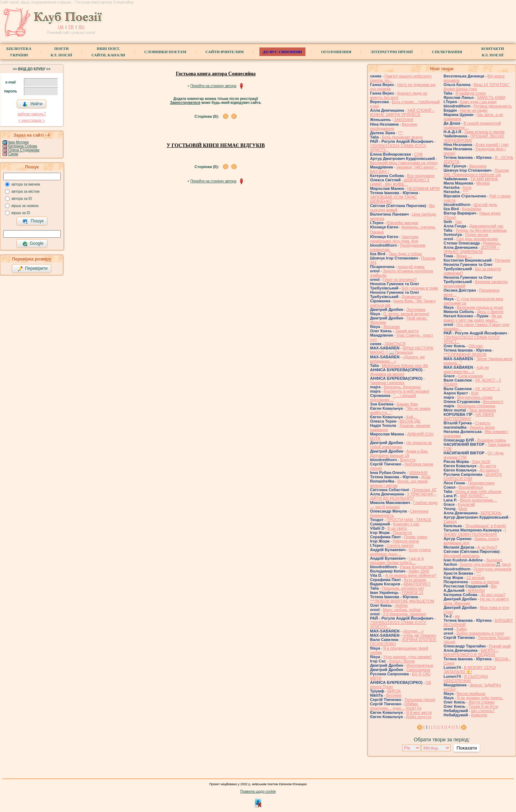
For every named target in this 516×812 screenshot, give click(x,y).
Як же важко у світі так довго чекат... (473, 318)
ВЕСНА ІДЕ (410, 421)
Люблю (401, 605)
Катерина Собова (23, 146)
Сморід (450, 521)
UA (61, 27)
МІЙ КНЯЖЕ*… (474, 496)
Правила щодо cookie (258, 791)
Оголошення (336, 52)
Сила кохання (470, 376)
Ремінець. (492, 243)
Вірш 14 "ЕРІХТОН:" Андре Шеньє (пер (477, 87)
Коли (467, 187)
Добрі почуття (419, 717)
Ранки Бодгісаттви (417, 567)
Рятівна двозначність (493, 106)
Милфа (483, 183)
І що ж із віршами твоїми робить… (397, 560)
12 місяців (475, 578)
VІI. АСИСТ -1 (487, 389)
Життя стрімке (482, 702)
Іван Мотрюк (19, 142)
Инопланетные (420, 665)
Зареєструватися (185, 103)
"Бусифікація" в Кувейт (486, 526)
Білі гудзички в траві (420, 288)
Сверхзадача (418, 670)
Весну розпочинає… (479, 500)
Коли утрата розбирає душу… (400, 552)
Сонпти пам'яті (400, 545)
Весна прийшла (471, 694)
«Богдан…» (413, 631)
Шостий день (485, 205)
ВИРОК (394, 691)
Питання (503, 260)
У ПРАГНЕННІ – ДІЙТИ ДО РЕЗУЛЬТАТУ (403, 496)
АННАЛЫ (476, 590)
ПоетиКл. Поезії (62, 52)
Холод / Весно (402, 661)
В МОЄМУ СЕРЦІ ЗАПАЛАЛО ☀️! (470, 670)
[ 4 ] (449, 727)
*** (401, 133)
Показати (467, 748)
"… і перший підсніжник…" (393, 398)
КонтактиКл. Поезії (493, 52)
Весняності (493, 402)
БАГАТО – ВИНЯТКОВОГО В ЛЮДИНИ (471, 652)
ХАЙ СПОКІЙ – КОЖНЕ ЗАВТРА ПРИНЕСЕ (402, 112)
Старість (483, 423)
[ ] (427, 727)
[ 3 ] (442, 727)
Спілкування (447, 52)
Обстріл (476, 346)
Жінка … (464, 256)
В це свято (397, 528)
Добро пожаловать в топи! (480, 633)
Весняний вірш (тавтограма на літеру (404, 163)
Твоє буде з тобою (405, 254)
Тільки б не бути (483, 706)
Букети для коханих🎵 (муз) (486, 564)
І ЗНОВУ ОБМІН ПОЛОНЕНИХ (475, 532)
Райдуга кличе (406, 541)
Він (494, 586)
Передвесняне (481, 483)
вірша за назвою (25, 206)
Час (459, 222)
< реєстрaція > (31, 120)
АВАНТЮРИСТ (417, 584)
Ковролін (479, 715)
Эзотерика (416, 309)
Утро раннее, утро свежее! (408, 657)
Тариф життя (407, 331)
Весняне (394, 695)
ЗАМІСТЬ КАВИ (491, 97)
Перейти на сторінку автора (214, 86)
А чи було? (487, 547)
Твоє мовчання (482, 410)
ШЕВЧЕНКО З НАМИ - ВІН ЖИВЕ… (400, 182)
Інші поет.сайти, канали (108, 52)
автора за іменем (26, 184)
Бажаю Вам (407, 404)
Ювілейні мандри (403, 223)
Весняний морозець (462, 556)
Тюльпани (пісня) (420, 700)
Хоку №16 (481, 462)
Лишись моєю (482, 427)
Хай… (412, 417)
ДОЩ (426, 477)
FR (71, 27)
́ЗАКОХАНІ (404, 120)
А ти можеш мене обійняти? (411, 575)
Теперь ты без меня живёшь (481, 230)
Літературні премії (392, 52)
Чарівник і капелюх (387, 383)
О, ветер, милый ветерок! (406, 314)
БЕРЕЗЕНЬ (491, 513)
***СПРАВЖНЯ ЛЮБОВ (465, 354)
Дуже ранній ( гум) (492, 145)
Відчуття (408, 460)
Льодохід (494, 560)
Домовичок (411, 297)
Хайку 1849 (419, 571)
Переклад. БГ (424, 490)
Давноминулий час (486, 226)
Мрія (463, 509)
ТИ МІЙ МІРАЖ (484, 179)
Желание (392, 327)
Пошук (33, 221)
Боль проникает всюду (402, 137)
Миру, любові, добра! (402, 610)
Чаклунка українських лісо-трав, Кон (394, 239)
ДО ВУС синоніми (282, 52)
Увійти (32, 104)
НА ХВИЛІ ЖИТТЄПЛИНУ (469, 417)
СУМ (418, 154)
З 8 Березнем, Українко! (405, 614)
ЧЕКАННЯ (418, 473)
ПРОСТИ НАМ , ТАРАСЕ (409, 520)
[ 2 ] (434, 727)
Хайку (462, 629)
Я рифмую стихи (471, 93)
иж (457, 616)
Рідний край (500, 646)
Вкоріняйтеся (471, 487)
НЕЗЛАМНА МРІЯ (423, 188)
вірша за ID (21, 213)
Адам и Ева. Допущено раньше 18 (399, 453)
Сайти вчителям (225, 52)
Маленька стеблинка (476, 406)
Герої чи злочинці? (400, 279)
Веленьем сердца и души (480, 307)
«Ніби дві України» (419, 635)
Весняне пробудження (394, 126)
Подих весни (476, 234)
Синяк (13, 154)
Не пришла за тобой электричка (401, 445)
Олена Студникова (24, 150)
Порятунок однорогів (492, 569)
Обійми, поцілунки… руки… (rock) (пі (396, 706)
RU (81, 27)
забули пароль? (31, 114)
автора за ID (22, 199)
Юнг (475, 393)
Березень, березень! (402, 387)
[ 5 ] (457, 727)
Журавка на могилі (387, 374)
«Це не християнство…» (466, 369)
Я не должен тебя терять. (480, 698)
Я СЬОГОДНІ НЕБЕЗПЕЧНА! (466, 679)
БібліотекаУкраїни (19, 52)
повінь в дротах (485, 582)
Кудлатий (466, 504)
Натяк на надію (474, 110)
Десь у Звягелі (490, 312)
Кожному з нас (406, 524)
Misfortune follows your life (405, 365)
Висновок (478, 166)
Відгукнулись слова (475, 397)
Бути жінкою (415, 580)
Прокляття (403, 533)
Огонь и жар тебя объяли (478, 491)
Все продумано (421, 176)
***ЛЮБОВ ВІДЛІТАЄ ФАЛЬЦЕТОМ (402, 601)
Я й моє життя (419, 712)
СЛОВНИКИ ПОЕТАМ (165, 52)
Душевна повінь (492, 440)
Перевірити (32, 269)
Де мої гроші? (493, 595)
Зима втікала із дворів (484, 132)
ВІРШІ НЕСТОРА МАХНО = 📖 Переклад (402, 350)
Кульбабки (472, 209)
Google (33, 244)
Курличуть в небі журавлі (406, 391)
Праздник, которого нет (403, 588)
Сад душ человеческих (477, 239)
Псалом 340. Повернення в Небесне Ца (476, 172)
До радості (489, 470)
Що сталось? (483, 711)
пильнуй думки (411, 267)
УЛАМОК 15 (413, 592)
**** (466, 192)
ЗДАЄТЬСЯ (395, 344)
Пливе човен (416, 537)
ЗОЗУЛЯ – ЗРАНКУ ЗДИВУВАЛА (471, 249)
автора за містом (26, 191)
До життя (488, 466)
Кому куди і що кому (479, 102)
